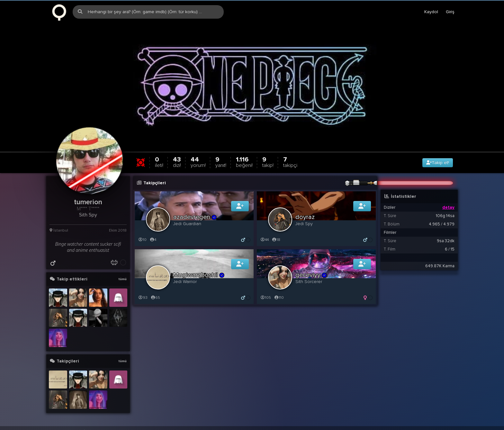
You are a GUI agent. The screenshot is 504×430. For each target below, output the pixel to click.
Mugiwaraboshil (199, 276)
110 (279, 298)
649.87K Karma (440, 267)
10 (142, 240)
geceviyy (311, 276)
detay (448, 208)
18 (276, 240)
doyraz (305, 218)
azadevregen (195, 218)
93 (143, 298)
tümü (122, 280)
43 (177, 163)
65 (155, 298)
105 (265, 298)
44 (198, 163)
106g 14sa (445, 216)
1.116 (244, 163)
